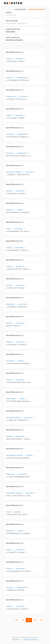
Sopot (8, 229)
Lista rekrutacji (20, 9)
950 (23, 620)
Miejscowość (12, 21)
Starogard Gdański (13, 417)
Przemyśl (10, 134)
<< (7, 620)
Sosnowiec (10, 361)
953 (41, 620)
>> (11, 624)
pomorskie (19, 59)
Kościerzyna (11, 96)
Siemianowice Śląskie (14, 455)
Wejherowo (10, 304)
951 (29, 620)
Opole (8, 512)
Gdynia (9, 59)
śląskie (20, 210)
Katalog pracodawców (37, 9)
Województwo (13, 29)
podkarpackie (22, 78)
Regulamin (16, 640)
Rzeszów (10, 78)
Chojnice (9, 342)
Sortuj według (13, 38)
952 (35, 620)
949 (17, 620)
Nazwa (9, 13)
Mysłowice (10, 531)
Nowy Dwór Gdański (14, 172)
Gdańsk (9, 191)
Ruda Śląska (11, 399)
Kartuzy (9, 323)
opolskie (18, 512)
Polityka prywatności (31, 640)
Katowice (10, 210)
